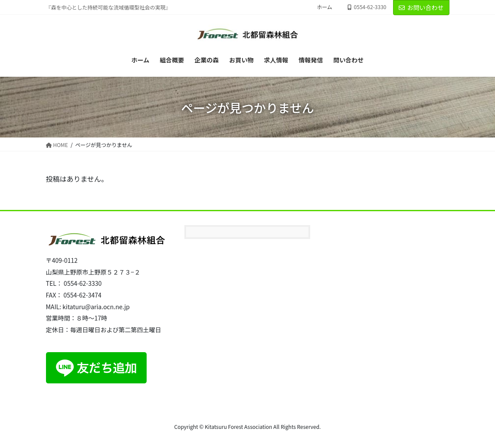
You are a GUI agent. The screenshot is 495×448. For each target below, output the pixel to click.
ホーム (325, 7)
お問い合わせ (421, 7)
